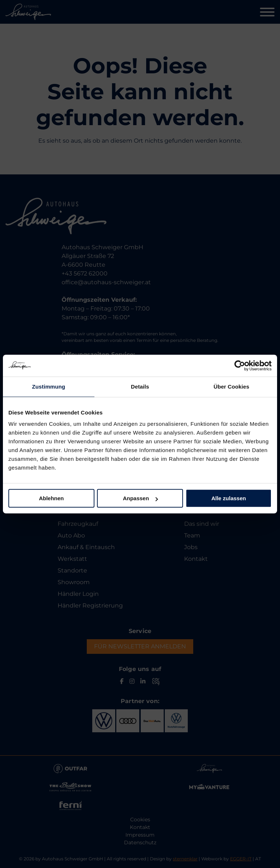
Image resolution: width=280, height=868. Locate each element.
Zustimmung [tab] (49, 387)
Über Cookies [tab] (232, 387)
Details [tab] (140, 387)
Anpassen (140, 498)
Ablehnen (51, 498)
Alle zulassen (229, 498)
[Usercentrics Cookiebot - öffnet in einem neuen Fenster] (240, 366)
